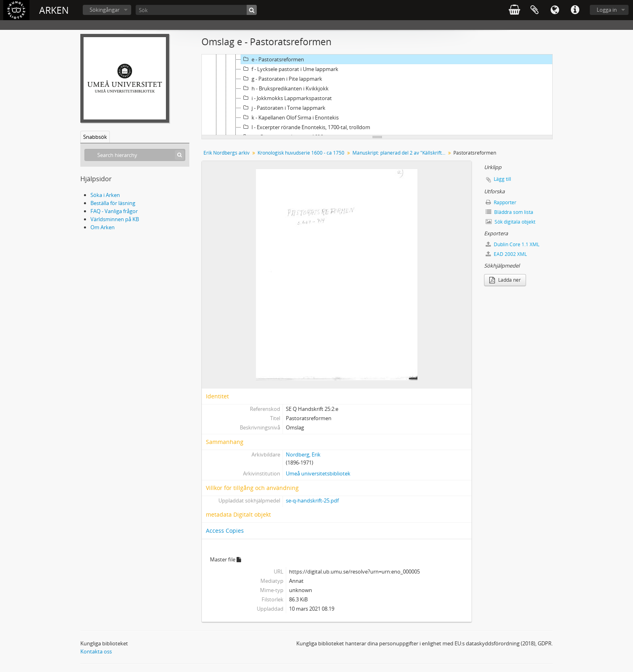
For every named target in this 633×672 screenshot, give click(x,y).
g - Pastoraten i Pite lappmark (282, 79)
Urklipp (534, 10)
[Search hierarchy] (135, 155)
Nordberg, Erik (303, 454)
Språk (555, 10)
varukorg (514, 10)
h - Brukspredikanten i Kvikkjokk (285, 88)
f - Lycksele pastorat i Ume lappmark (290, 69)
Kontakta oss (96, 651)
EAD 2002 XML (506, 254)
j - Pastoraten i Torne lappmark (283, 108)
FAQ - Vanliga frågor (114, 211)
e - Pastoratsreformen (272, 59)
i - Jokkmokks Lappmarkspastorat (286, 98)
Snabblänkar (575, 10)
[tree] (377, 95)
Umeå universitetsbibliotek (318, 473)
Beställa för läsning (113, 203)
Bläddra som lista (509, 212)
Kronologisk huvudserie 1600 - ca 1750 (301, 153)
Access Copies (225, 531)
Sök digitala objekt (510, 222)
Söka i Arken (105, 195)
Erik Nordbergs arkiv (226, 153)
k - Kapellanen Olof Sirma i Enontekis (290, 117)
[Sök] (196, 10)
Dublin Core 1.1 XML (512, 244)
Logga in (607, 10)
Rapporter (501, 202)
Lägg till (502, 179)
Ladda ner (505, 280)
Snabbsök (95, 137)
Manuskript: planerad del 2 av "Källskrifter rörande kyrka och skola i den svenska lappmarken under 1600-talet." (400, 153)
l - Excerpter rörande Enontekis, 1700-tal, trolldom (306, 127)
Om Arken (103, 227)
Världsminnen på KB (115, 219)
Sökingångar (105, 10)
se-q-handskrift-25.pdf (312, 500)
